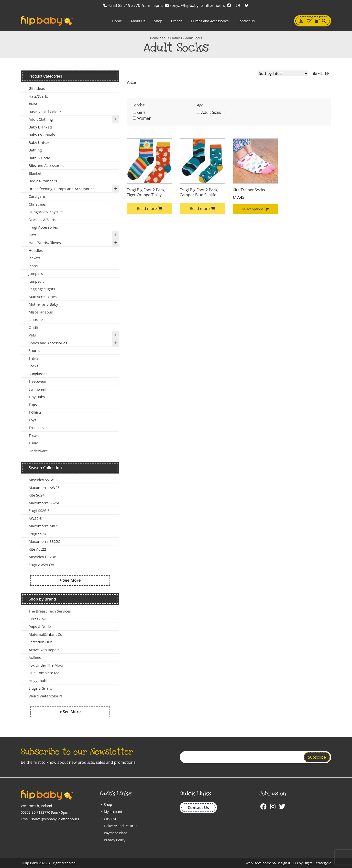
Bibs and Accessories (46, 165)
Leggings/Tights (42, 289)
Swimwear (37, 389)
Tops (33, 405)
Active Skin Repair (44, 650)
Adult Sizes (211, 112)
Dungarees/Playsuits (46, 212)
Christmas (37, 204)
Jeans (33, 266)
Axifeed (35, 657)
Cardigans (37, 196)
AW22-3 (35, 518)
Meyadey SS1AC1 (43, 480)
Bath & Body (39, 158)
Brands (177, 21)
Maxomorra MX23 (44, 526)
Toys (33, 420)
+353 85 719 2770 (122, 5)
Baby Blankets (41, 127)
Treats (34, 435)
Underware (38, 451)
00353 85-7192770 (35, 812)
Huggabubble (40, 681)
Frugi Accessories (43, 227)
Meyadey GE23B (42, 557)
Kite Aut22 (37, 549)
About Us (138, 21)
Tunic (33, 443)
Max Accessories (43, 297)
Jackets (34, 258)
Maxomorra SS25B (44, 503)
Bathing (35, 150)
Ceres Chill (38, 619)
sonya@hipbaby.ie (184, 5)
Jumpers (36, 273)
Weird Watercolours (46, 696)
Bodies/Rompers (43, 181)
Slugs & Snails (40, 688)
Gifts (74, 235)
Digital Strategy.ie (317, 863)
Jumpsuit (36, 281)
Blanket (35, 173)
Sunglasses (38, 374)
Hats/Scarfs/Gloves (74, 243)
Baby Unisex (39, 142)
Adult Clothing (172, 38)
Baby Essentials (42, 135)
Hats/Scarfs (38, 96)
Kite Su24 (37, 495)
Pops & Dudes (41, 626)
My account (113, 812)
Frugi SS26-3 (39, 510)
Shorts (34, 350)
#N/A (33, 104)
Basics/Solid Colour (45, 112)
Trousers (36, 428)
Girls (141, 112)
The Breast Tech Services (50, 611)
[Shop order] (283, 73)
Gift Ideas (37, 88)
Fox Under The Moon (47, 665)
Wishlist (110, 819)
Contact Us (246, 21)
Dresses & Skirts (42, 220)
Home (117, 21)
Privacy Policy (115, 840)
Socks (33, 366)
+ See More (70, 580)
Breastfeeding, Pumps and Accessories (74, 189)
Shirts (33, 358)
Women (144, 118)
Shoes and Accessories (74, 343)
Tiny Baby (37, 397)
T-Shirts (35, 412)
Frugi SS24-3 (39, 534)
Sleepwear (38, 381)
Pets (74, 335)
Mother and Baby (43, 304)
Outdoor (36, 320)
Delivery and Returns (121, 826)
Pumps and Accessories (210, 21)
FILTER (321, 73)
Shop (158, 21)
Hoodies (36, 250)
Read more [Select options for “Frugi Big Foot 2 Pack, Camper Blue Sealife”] (202, 208)
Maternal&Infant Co (45, 634)
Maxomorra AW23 (44, 487)
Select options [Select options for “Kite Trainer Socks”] (256, 209)
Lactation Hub (41, 642)
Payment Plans (116, 833)
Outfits (34, 327)
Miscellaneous (41, 312)
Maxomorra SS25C (44, 541)
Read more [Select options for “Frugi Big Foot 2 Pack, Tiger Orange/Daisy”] (150, 208)
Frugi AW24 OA (41, 565)
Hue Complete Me (44, 673)
